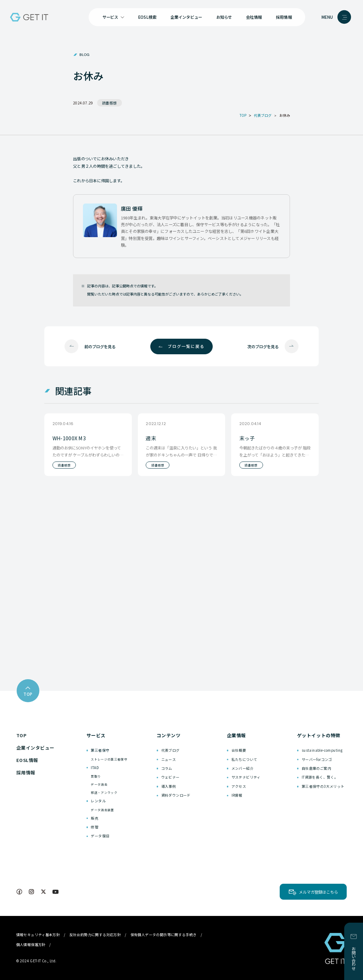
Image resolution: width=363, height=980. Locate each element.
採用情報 (284, 17)
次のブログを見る (263, 346)
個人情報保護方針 (31, 944)
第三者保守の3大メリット (323, 786)
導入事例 (169, 786)
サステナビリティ (246, 777)
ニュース (169, 759)
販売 (94, 818)
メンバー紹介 (242, 768)
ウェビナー (171, 777)
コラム (167, 768)
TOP (21, 735)
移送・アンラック (104, 792)
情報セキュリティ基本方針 (38, 935)
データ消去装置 (102, 810)
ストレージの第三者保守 (109, 759)
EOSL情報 (27, 760)
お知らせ (224, 17)
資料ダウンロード (176, 795)
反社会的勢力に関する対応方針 (95, 935)
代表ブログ (171, 750)
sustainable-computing (322, 750)
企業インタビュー (186, 17)
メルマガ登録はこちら (318, 892)
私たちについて (244, 759)
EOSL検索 (147, 17)
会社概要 (239, 750)
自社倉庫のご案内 (316, 768)
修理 (94, 827)
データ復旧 (100, 836)
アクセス (239, 786)
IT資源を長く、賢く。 (320, 777)
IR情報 (237, 795)
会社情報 (254, 17)
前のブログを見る (100, 346)
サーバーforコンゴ (317, 759)
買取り (96, 776)
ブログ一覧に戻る (186, 346)
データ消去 (99, 784)
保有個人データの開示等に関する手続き (164, 935)
